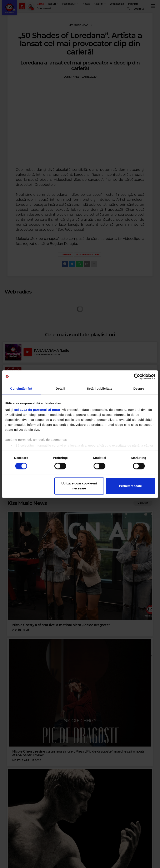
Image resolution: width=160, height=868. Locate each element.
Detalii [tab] (60, 388)
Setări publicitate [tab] (100, 388)
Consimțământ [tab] (21, 388)
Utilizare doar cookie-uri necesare (79, 486)
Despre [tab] (139, 388)
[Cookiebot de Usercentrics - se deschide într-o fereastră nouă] (137, 376)
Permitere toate (130, 486)
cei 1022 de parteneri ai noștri (38, 410)
